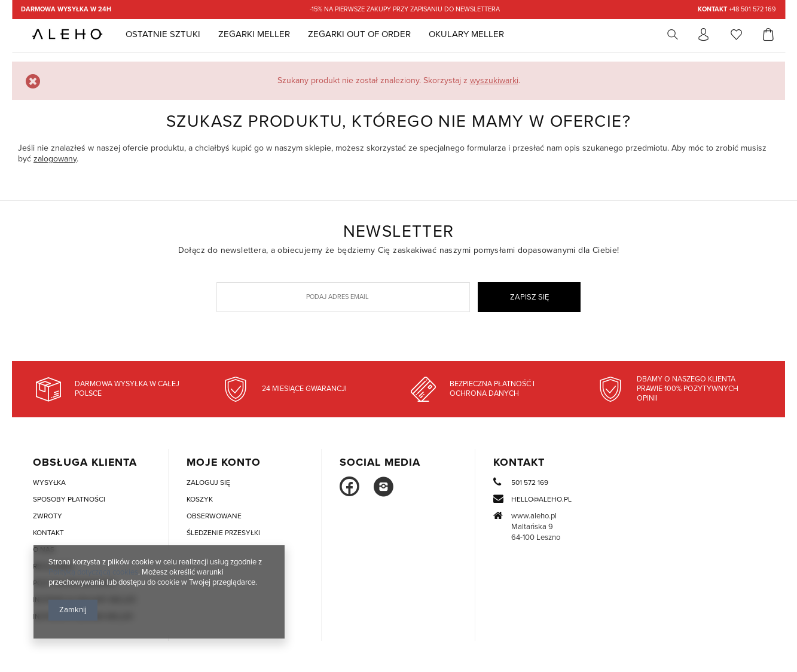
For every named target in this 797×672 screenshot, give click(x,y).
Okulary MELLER (466, 34)
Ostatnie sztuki (163, 34)
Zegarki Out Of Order (359, 34)
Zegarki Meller (254, 34)
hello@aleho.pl (541, 500)
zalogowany (55, 159)
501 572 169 (530, 483)
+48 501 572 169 (737, 9)
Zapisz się (529, 297)
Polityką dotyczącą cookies (93, 572)
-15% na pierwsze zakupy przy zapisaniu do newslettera (405, 9)
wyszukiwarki (494, 80)
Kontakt (519, 462)
